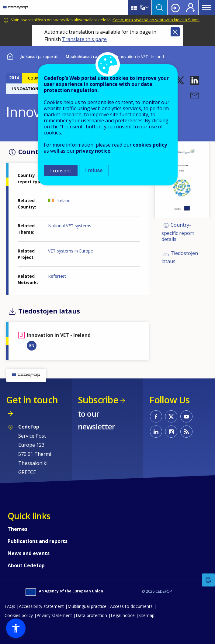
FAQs (10, 606)
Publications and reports (38, 541)
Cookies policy (19, 615)
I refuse (94, 170)
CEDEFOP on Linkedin (156, 432)
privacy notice (93, 151)
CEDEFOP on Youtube (186, 416)
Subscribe (98, 400)
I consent (61, 171)
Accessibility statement (41, 606)
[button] (180, 80)
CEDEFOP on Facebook (156, 416)
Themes (17, 529)
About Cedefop (26, 565)
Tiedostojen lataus (180, 257)
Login (175, 8)
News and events (29, 553)
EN (32, 345)
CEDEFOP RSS (186, 432)
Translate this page (84, 39)
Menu (207, 8)
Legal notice (123, 615)
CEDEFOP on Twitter (171, 416)
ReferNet (57, 276)
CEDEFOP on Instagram (171, 432)
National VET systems (70, 226)
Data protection (91, 615)
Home (10, 56)
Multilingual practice (87, 606)
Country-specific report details (178, 232)
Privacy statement (54, 615)
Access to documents (131, 606)
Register (191, 8)
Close (175, 32)
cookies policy (150, 145)
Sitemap (146, 615)
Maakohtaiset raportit (87, 56)
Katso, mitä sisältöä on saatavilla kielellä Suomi (156, 20)
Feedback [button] (209, 580)
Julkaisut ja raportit (39, 56)
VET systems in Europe (71, 251)
